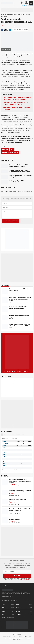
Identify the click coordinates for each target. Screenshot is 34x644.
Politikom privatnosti (24, 580)
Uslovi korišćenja (7, 638)
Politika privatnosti (28, 637)
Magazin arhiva (21, 638)
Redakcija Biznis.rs (16, 27)
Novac (18, 608)
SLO (5, 435)
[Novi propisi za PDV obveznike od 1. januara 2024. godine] (5, 502)
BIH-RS (13, 435)
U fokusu (18, 611)
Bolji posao (12, 494)
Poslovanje (12, 484)
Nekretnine (12, 512)
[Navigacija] (31, 3)
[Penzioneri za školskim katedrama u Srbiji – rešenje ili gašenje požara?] (5, 492)
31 (19, 486)
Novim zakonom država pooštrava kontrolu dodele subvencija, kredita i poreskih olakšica (20, 299)
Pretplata (28, 638)
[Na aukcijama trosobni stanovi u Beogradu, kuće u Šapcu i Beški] (5, 520)
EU (3, 615)
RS (2, 435)
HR (9, 435)
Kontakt (15, 637)
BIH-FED (18, 435)
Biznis (4, 611)
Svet (2, 25)
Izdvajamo (12, 503)
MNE (23, 435)
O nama (4, 637)
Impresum (9, 637)
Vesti (4, 604)
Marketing (20, 637)
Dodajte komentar (8, 188)
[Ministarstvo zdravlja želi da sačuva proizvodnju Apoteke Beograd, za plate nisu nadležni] (5, 482)
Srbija (18, 604)
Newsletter (15, 638)
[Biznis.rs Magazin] (17, 351)
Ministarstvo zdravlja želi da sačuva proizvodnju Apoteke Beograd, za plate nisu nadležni (20, 481)
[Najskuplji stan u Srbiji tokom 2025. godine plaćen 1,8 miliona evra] (5, 511)
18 (18, 514)
